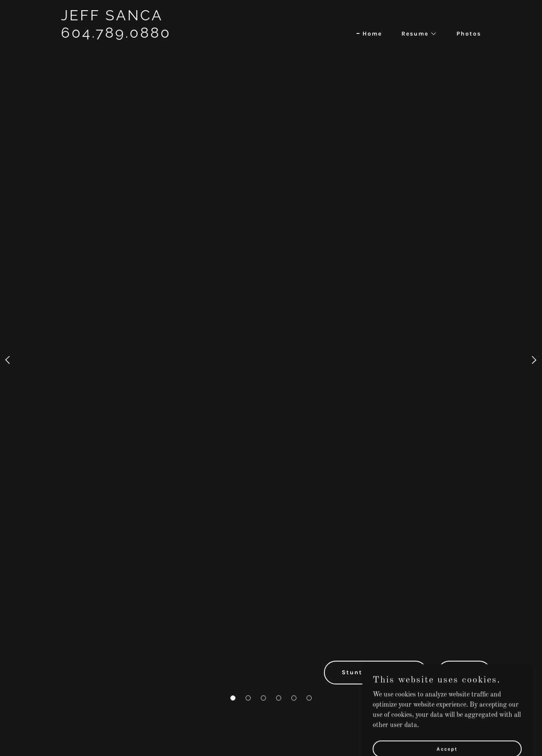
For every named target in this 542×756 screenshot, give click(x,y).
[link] (134, 53)
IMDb (464, 672)
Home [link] (372, 34)
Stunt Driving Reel (376, 672)
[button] (233, 698)
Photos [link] (469, 34)
